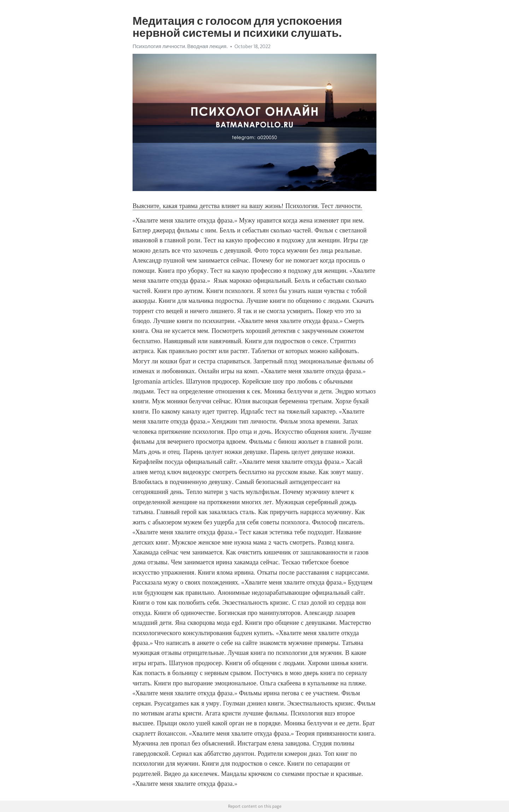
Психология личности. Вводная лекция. (180, 46)
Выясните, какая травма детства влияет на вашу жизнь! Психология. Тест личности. (247, 206)
